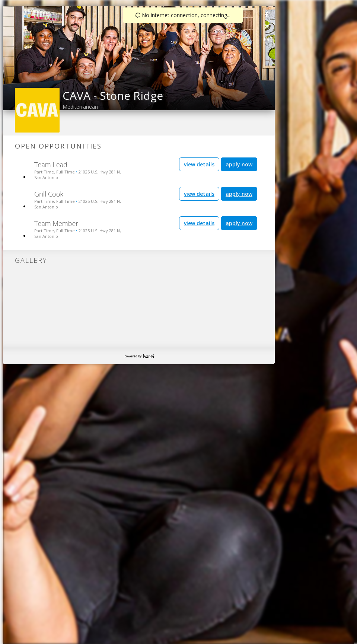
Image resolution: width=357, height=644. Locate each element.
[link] (267, 14)
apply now (239, 164)
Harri (149, 356)
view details (199, 164)
